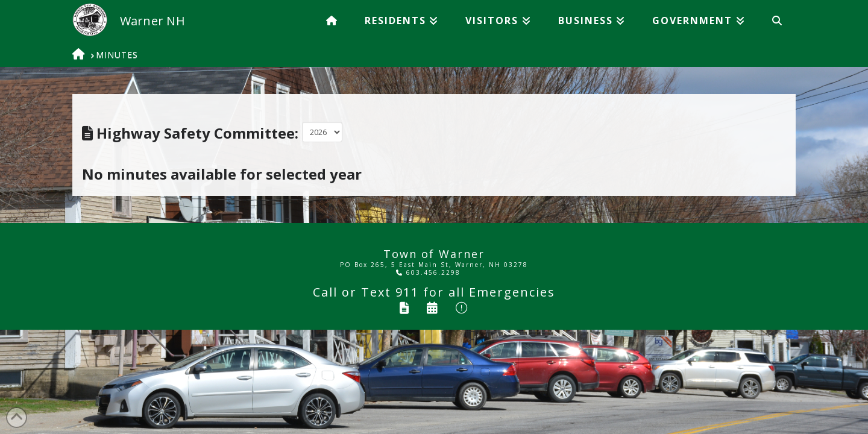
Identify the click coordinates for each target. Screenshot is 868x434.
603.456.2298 (428, 272)
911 (407, 292)
